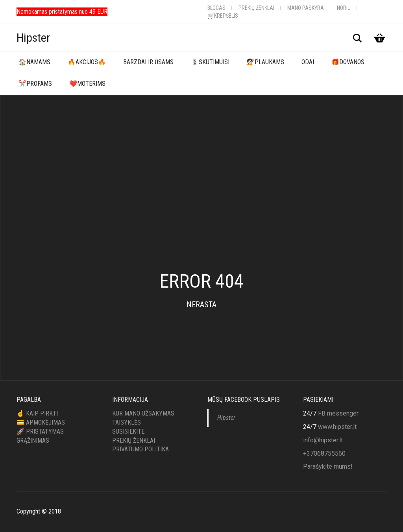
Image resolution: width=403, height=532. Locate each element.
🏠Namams (34, 62)
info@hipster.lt (323, 440)
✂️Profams (35, 84)
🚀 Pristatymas (40, 431)
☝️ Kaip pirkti (37, 413)
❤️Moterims (87, 84)
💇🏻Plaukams (265, 62)
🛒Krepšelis (223, 16)
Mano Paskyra (306, 8)
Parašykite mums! (328, 466)
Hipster (33, 38)
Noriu (344, 8)
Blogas (216, 8)
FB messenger (338, 413)
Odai (308, 62)
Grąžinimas (33, 441)
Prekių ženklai (256, 8)
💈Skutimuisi (210, 62)
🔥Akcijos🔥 (87, 62)
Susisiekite (128, 431)
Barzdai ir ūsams (148, 62)
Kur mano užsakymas (143, 413)
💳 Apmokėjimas (41, 422)
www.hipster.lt (337, 427)
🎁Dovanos (348, 62)
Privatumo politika (140, 449)
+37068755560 (324, 453)
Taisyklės (127, 422)
